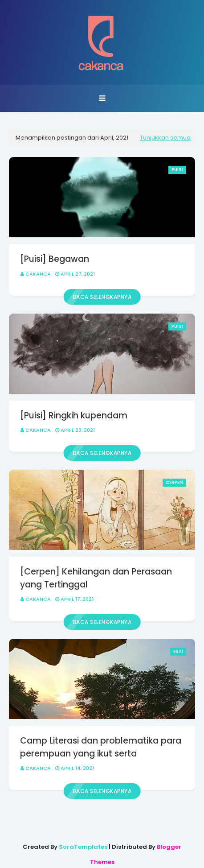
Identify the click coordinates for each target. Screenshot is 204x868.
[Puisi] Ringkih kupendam (74, 415)
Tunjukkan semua (165, 138)
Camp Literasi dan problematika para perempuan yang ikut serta (101, 747)
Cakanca (38, 274)
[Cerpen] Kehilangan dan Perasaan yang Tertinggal (96, 578)
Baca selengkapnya (102, 297)
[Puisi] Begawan (55, 259)
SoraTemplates (83, 847)
